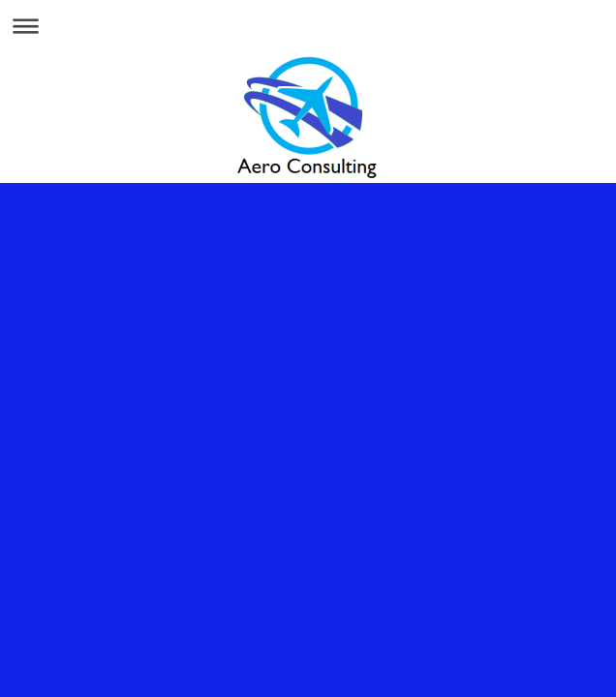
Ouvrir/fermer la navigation (308, 26)
